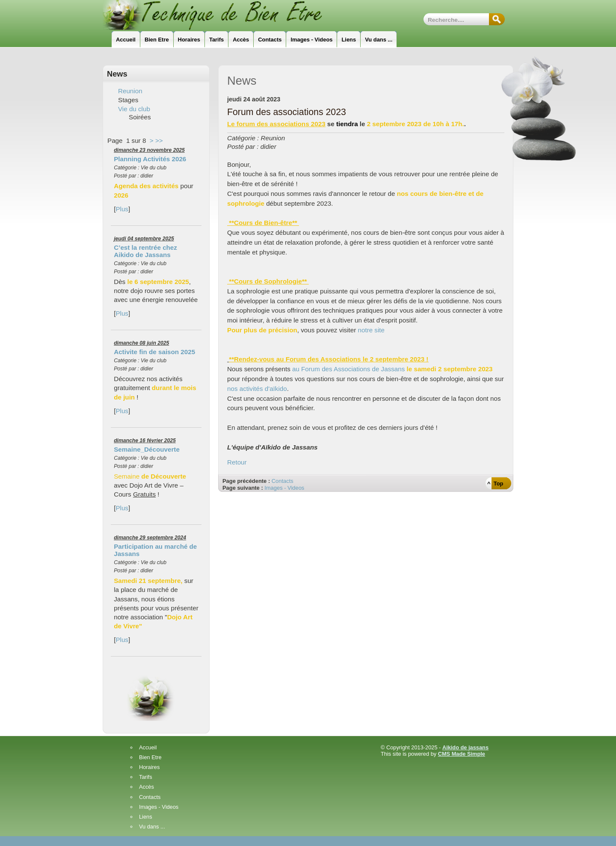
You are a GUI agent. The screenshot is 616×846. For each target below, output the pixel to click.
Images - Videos (284, 488)
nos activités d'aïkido (257, 389)
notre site (371, 330)
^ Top (495, 484)
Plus (122, 209)
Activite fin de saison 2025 (154, 352)
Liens (146, 817)
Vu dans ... (152, 827)
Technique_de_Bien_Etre (225, 15)
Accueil (148, 748)
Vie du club (134, 109)
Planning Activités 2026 (150, 159)
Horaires (149, 768)
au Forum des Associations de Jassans (348, 369)
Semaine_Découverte (147, 449)
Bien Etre (150, 758)
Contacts (283, 481)
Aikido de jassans (465, 747)
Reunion (130, 91)
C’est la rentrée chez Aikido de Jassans (145, 251)
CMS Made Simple (462, 754)
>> (159, 141)
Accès (147, 787)
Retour (237, 462)
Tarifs (146, 777)
